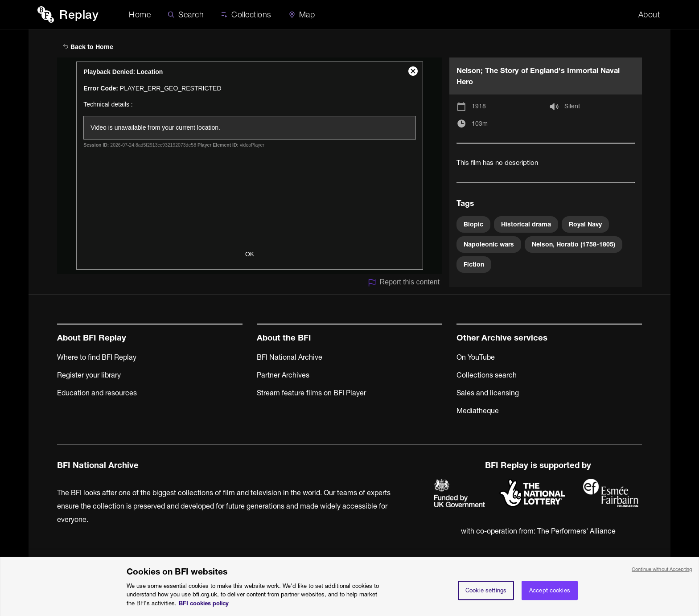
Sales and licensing (488, 393)
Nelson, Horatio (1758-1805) (574, 244)
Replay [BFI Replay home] (79, 14)
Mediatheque (478, 411)
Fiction (474, 264)
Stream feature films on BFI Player (311, 393)
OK (250, 254)
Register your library (89, 375)
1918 (479, 106)
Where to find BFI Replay (97, 357)
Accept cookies (550, 595)
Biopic (473, 224)
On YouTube (476, 357)
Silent (572, 106)
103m (480, 123)
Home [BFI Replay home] (140, 14)
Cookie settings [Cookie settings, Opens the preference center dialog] (486, 595)
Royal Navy (585, 224)
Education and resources (97, 393)
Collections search (487, 375)
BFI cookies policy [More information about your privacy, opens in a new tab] (204, 608)
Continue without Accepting (662, 575)
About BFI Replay (92, 338)
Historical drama (526, 224)
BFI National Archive (290, 357)
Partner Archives (283, 375)
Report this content (404, 283)
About (649, 14)
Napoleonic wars (489, 244)
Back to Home (88, 47)
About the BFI (284, 338)
